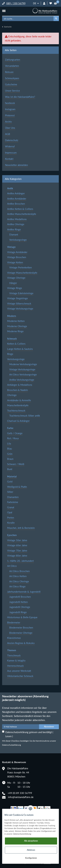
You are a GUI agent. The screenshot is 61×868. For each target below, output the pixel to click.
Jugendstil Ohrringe (20, 607)
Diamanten (13, 497)
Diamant (14, 234)
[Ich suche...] (28, 19)
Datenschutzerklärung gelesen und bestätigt (29, 734)
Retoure (9, 72)
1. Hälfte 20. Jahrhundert (20, 561)
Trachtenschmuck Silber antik (25, 416)
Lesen (9, 736)
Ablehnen (31, 850)
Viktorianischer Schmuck (20, 676)
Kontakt (9, 159)
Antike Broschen (16, 204)
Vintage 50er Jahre (17, 540)
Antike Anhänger (16, 193)
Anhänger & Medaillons (20, 385)
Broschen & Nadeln (17, 390)
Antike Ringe (14, 229)
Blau (10, 449)
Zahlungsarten (13, 60)
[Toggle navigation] (4, 11)
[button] (44, 3)
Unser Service (12, 91)
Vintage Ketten (15, 262)
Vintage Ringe (15, 288)
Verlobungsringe (18, 240)
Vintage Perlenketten (20, 267)
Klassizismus (14, 638)
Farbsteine (13, 502)
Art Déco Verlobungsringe (23, 374)
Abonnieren (49, 727)
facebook (10, 103)
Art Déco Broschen (19, 571)
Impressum (11, 153)
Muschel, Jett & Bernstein (21, 528)
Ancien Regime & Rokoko (21, 643)
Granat (11, 507)
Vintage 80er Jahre (17, 556)
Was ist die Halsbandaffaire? (20, 97)
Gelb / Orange (15, 433)
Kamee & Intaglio (16, 660)
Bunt (10, 469)
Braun (10, 459)
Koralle (11, 523)
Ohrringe (12, 395)
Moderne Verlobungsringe (23, 364)
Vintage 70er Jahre (17, 550)
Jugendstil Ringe (18, 612)
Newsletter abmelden (16, 165)
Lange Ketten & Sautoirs (20, 349)
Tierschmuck (14, 655)
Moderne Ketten (16, 321)
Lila (9, 443)
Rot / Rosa (13, 438)
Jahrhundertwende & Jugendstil (24, 592)
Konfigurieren (31, 858)
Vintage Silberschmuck (19, 303)
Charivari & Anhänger (18, 421)
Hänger (13, 283)
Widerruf (10, 146)
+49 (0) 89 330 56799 (20, 793)
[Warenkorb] (55, 3)
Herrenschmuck (15, 666)
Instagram (10, 109)
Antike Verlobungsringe (22, 380)
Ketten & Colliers (16, 344)
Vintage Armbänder (17, 252)
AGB (8, 134)
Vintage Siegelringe (17, 298)
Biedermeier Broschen (21, 628)
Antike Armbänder (17, 199)
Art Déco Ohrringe (19, 581)
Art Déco (12, 566)
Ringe (10, 354)
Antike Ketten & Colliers (20, 209)
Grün (10, 454)
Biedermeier (14, 622)
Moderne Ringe (15, 331)
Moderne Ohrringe (17, 326)
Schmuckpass (12, 78)
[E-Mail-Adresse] (21, 727)
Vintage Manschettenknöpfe (22, 273)
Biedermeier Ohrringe (21, 633)
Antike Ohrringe (16, 224)
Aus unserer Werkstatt (19, 671)
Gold (10, 481)
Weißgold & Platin (17, 487)
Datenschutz (12, 140)
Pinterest (10, 115)
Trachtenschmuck (16, 411)
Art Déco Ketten (18, 576)
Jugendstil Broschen (20, 597)
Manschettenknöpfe (18, 405)
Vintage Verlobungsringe (20, 309)
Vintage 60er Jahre (17, 545)
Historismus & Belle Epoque (22, 617)
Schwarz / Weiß (16, 464)
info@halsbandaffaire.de (21, 797)
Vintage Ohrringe (16, 278)
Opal (10, 512)
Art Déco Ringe (17, 586)
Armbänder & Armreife (19, 400)
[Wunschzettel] (51, 3)
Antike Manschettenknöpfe (22, 214)
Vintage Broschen (17, 257)
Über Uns (10, 128)
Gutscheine (11, 84)
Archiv (8, 122)
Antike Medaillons (17, 219)
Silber (10, 492)
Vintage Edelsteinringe (21, 293)
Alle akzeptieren (31, 841)
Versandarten (12, 66)
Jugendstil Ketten (18, 602)
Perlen (11, 518)
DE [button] (35, 3)
